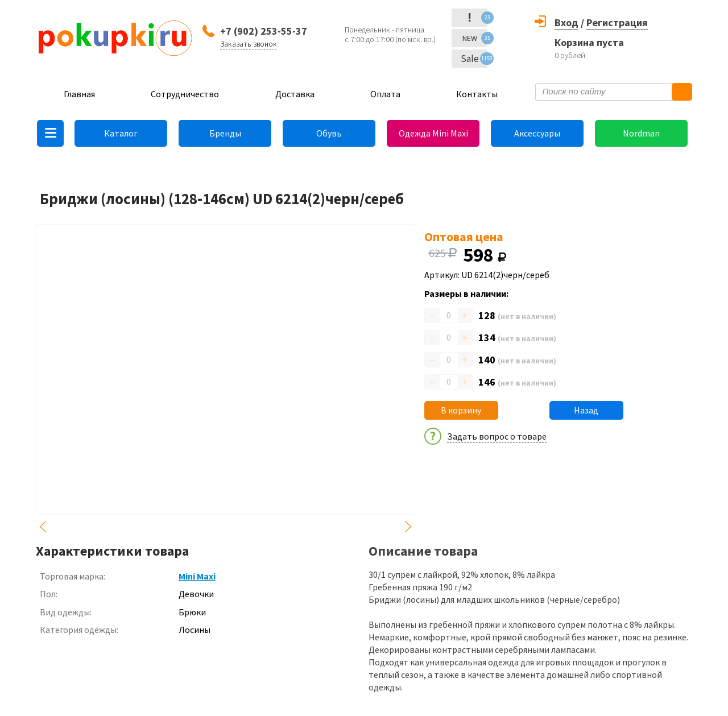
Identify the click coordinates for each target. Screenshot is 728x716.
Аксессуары (537, 133)
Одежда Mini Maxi (433, 133)
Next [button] (408, 527)
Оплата (385, 94)
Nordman (641, 133)
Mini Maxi (197, 576)
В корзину (461, 410)
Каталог (121, 133)
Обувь (329, 133)
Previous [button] (43, 527)
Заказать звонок (249, 44)
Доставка (295, 94)
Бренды (225, 133)
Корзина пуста (589, 42)
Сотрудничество (185, 94)
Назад (586, 410)
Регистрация (617, 22)
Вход (566, 22)
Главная (79, 94)
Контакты (477, 94)
